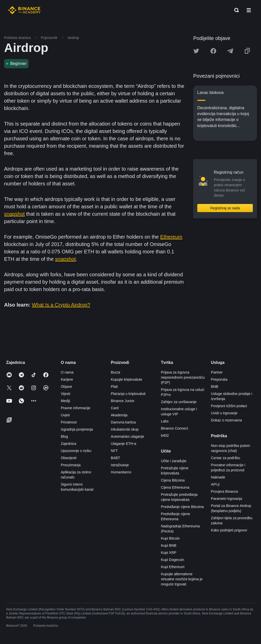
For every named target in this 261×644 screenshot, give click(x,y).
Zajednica (68, 444)
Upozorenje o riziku (76, 451)
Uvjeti (65, 415)
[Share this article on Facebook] (213, 51)
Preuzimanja (71, 465)
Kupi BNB (169, 545)
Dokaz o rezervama (226, 420)
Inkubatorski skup (125, 429)
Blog (64, 436)
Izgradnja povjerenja (77, 429)
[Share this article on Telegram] (230, 51)
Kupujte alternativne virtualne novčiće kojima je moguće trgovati (182, 579)
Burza (116, 372)
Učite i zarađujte (174, 461)
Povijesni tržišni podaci (229, 406)
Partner (217, 372)
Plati (114, 387)
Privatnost (69, 422)
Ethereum (171, 237)
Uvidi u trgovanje (224, 413)
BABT (116, 458)
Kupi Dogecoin (172, 560)
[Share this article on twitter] (196, 51)
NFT (114, 451)
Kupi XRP (169, 553)
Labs (165, 421)
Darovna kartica (123, 422)
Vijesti (65, 394)
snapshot (14, 214)
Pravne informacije (75, 408)
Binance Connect (174, 428)
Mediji (65, 401)
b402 (165, 435)
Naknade (218, 477)
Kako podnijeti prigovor (229, 530)
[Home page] (24, 10)
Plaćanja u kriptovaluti (128, 394)
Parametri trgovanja (227, 499)
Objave (66, 387)
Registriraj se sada (225, 208)
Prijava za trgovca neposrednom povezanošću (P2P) (183, 377)
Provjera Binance (225, 491)
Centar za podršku (226, 458)
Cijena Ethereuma (175, 487)
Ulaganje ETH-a (124, 444)
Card (115, 408)
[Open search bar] (235, 10)
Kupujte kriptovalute (127, 379)
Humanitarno (121, 472)
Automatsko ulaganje (128, 436)
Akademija (119, 415)
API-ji (215, 484)
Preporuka (219, 379)
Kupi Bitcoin (170, 538)
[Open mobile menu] (249, 10)
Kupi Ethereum (173, 567)
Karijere (67, 379)
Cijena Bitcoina (173, 480)
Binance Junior (123, 401)
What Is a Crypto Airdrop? (61, 305)
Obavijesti (68, 458)
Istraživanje (120, 465)
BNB (215, 387)
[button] (249, 10)
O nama (67, 372)
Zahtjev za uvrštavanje (179, 402)
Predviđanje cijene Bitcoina (182, 507)
